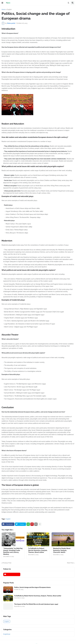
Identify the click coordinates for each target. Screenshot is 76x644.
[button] (2, 3)
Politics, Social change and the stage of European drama (32, 587)
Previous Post (7, 563)
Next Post (70, 563)
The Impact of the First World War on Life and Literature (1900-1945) (36, 604)
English (9, 9)
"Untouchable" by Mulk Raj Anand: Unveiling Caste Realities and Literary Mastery (13, 551)
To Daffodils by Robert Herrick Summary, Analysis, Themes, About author (38, 550)
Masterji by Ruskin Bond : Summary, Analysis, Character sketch (62, 550)
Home (4, 9)
